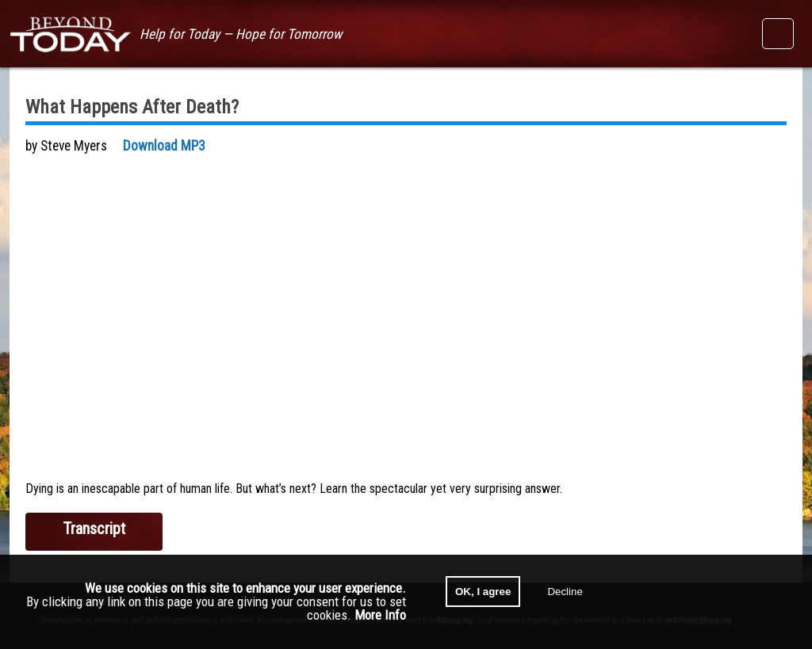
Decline (565, 592)
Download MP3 (164, 146)
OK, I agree (483, 592)
